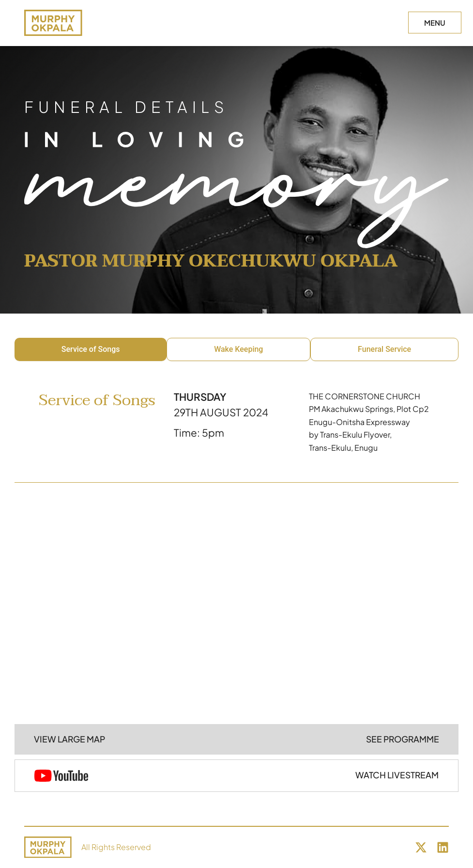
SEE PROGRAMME (403, 739)
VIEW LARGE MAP (69, 739)
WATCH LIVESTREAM (397, 775)
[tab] (91, 349)
